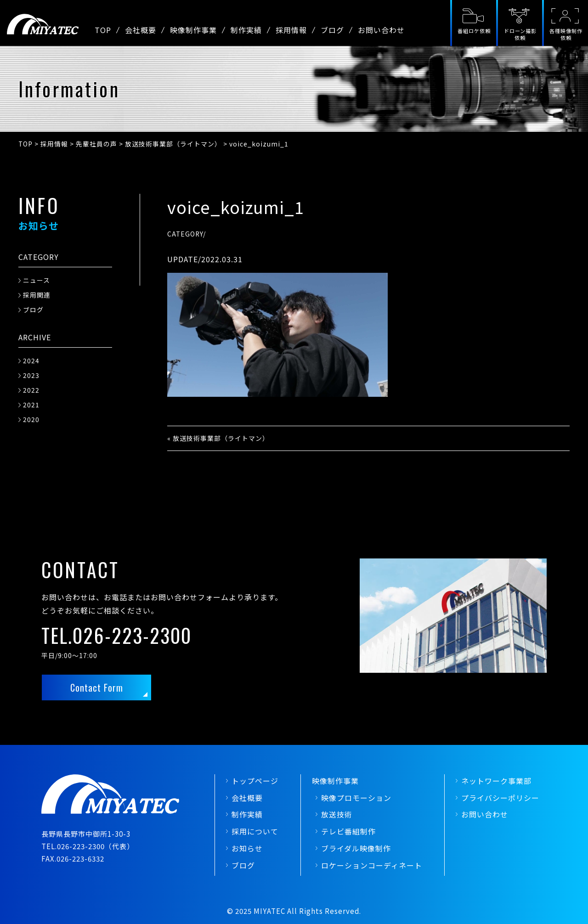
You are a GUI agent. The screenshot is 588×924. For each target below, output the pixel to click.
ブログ (332, 30)
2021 (31, 405)
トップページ (255, 781)
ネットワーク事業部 (496, 781)
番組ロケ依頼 (474, 31)
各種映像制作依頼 (566, 34)
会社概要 (141, 30)
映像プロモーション (356, 798)
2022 (31, 390)
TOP (103, 30)
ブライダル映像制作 (356, 848)
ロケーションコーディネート (372, 865)
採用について (255, 831)
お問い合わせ (381, 30)
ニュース (37, 280)
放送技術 (337, 814)
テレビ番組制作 (348, 831)
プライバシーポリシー (500, 798)
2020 (31, 419)
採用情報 (291, 30)
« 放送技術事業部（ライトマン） (218, 438)
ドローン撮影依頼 (520, 34)
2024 (31, 361)
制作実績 (246, 30)
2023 (31, 375)
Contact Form (97, 687)
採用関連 (37, 295)
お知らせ (247, 848)
